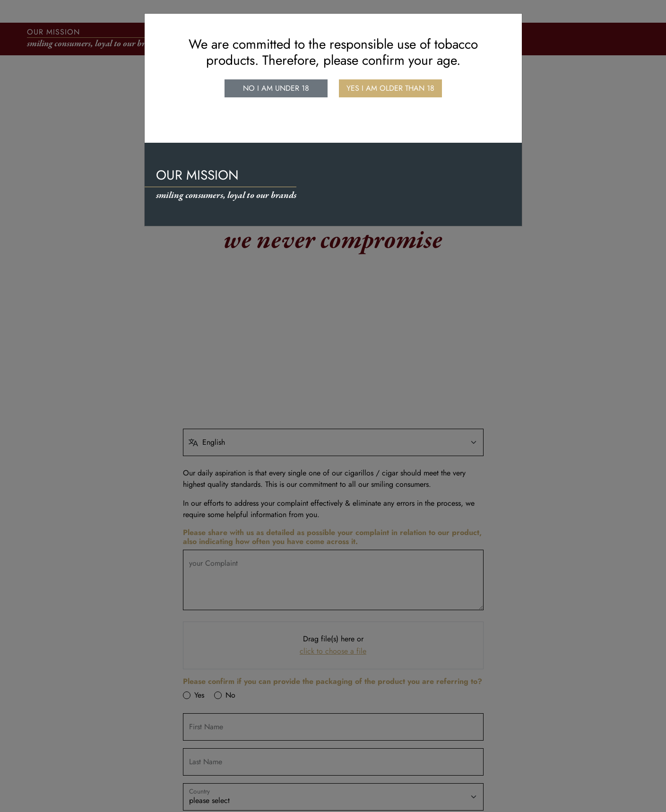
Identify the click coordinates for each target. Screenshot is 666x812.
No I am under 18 (276, 88)
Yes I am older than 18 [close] (390, 88)
